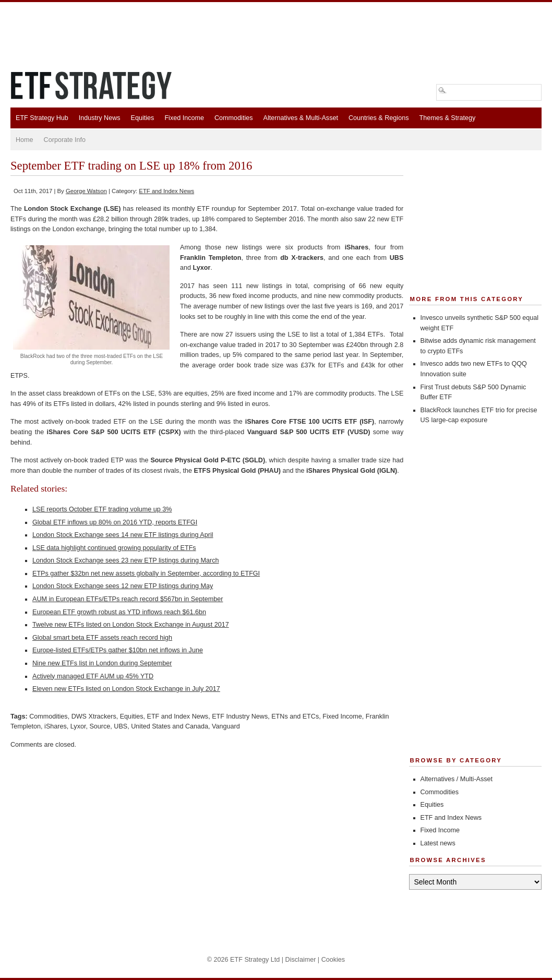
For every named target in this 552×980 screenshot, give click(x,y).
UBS (121, 726)
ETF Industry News (240, 716)
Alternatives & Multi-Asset (300, 118)
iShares (56, 726)
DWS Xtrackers (94, 716)
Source (100, 726)
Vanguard (226, 726)
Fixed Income (184, 118)
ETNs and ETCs (295, 716)
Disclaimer (301, 960)
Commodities (233, 118)
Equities (143, 118)
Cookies (333, 960)
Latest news (438, 843)
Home (25, 140)
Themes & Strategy (447, 118)
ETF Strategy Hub (42, 118)
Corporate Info (65, 140)
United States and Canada (170, 726)
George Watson (86, 191)
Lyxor (78, 726)
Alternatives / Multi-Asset (457, 779)
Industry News (100, 118)
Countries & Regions (379, 118)
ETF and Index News (166, 191)
